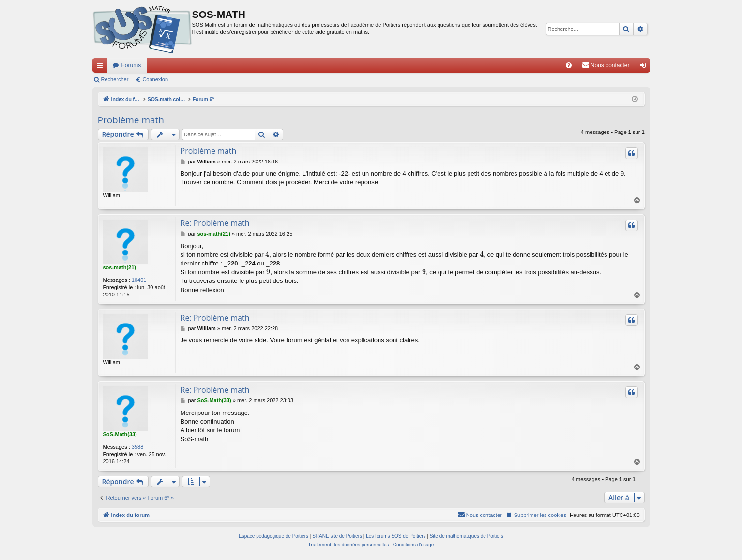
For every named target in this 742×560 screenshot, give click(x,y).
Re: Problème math (215, 223)
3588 (137, 447)
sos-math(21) (120, 267)
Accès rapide (102, 67)
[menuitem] (569, 65)
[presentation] (267, 255)
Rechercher (115, 79)
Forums (131, 65)
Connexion (155, 79)
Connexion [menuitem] (644, 67)
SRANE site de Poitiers (337, 536)
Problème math (131, 120)
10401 (139, 280)
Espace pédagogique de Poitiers (273, 536)
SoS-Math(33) (120, 434)
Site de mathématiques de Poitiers (467, 536)
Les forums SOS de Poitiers (396, 536)
